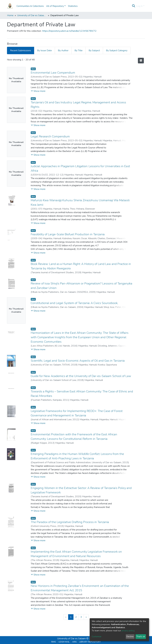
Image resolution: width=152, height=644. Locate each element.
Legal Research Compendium (50, 136)
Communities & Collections (30, 6)
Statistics (73, 6)
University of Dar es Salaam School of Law (32, 15)
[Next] (86, 617)
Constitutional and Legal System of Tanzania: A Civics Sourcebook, (74, 303)
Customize (97, 637)
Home (10, 15)
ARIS (74, 642)
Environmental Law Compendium (53, 73)
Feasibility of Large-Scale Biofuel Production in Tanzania (68, 234)
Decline (130, 637)
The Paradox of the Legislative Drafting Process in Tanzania (70, 522)
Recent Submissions (21, 50)
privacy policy (128, 631)
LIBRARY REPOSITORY (90, 642)
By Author (63, 50)
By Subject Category (117, 50)
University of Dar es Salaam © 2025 (76, 639)
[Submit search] (134, 6)
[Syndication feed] (141, 61)
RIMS (54, 642)
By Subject (94, 50)
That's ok (141, 637)
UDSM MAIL (64, 642)
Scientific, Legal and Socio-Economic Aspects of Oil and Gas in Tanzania (78, 361)
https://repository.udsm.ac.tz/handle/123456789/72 (69, 31)
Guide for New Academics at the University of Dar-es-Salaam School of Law (81, 376)
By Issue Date (44, 50)
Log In (139, 6)
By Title (79, 50)
